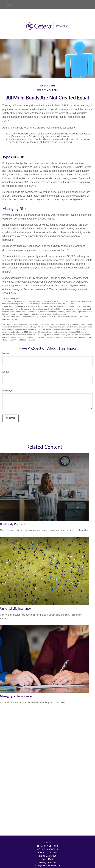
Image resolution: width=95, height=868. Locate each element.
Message (7, 390)
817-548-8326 (51, 846)
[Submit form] (10, 418)
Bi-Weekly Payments (13, 524)
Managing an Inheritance (16, 696)
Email (6, 372)
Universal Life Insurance (15, 608)
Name (6, 353)
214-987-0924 (51, 849)
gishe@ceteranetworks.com (48, 865)
